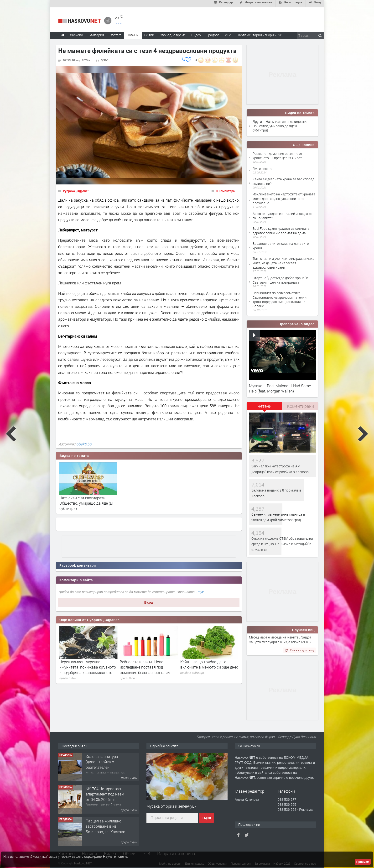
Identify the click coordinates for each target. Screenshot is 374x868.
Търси (206, 816)
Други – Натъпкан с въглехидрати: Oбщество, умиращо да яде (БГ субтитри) (280, 124)
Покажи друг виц (299, 649)
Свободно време (173, 34)
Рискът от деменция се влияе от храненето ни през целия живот (278, 154)
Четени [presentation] (264, 405)
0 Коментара (226, 189)
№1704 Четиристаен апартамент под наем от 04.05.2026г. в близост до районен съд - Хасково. (105, 798)
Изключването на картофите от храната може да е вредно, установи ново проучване (284, 197)
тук (201, 591)
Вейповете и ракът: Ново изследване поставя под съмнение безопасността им (206, 666)
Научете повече (115, 856)
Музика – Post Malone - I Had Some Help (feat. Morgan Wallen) (280, 387)
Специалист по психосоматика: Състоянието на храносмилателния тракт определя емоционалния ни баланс (280, 298)
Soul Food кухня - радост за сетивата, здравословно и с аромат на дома (281, 229)
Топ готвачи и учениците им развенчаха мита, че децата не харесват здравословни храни (283, 262)
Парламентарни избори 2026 (259, 34)
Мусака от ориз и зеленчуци (171, 805)
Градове (213, 34)
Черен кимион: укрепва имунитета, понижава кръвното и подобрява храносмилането (148, 666)
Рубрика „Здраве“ (76, 189)
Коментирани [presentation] (300, 405)
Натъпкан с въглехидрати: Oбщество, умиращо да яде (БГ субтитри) (87, 502)
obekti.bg (84, 443)
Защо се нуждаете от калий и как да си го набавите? (283, 214)
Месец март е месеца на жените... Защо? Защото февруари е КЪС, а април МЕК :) (280, 638)
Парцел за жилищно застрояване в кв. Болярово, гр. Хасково (105, 825)
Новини (133, 34)
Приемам (363, 862)
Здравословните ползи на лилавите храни (281, 244)
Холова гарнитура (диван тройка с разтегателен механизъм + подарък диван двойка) (105, 766)
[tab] (265, 406)
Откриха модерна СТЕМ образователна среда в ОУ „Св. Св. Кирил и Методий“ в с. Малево (282, 543)
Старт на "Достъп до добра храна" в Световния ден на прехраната (280, 279)
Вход (149, 601)
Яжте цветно (262, 167)
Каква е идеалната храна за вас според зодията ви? (283, 180)
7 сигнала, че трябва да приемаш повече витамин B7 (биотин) (85, 666)
